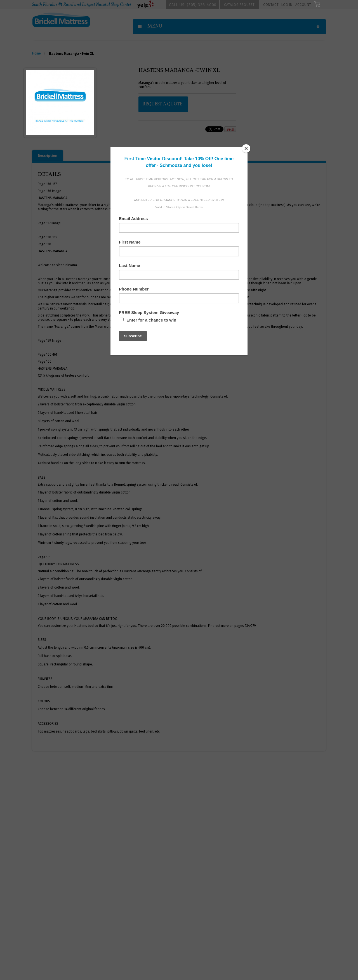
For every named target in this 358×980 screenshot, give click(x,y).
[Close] (246, 148)
